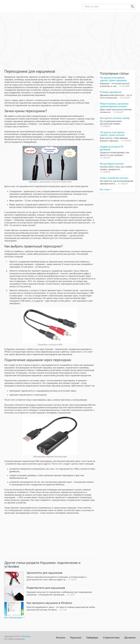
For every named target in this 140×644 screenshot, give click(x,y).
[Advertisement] (70, 46)
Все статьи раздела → (14, 618)
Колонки (13, 18)
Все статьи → (106, 189)
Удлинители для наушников (44, 573)
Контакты (26, 636)
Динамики (126, 18)
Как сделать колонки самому (115, 118)
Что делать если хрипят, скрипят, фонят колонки (112, 134)
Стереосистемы (98, 18)
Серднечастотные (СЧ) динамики (111, 148)
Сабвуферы (69, 18)
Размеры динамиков (111, 92)
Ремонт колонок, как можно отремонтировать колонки (114, 105)
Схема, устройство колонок (114, 178)
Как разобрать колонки (112, 164)
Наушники (40, 18)
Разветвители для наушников (46, 588)
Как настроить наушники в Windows (49, 603)
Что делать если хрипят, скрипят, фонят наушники (113, 79)
